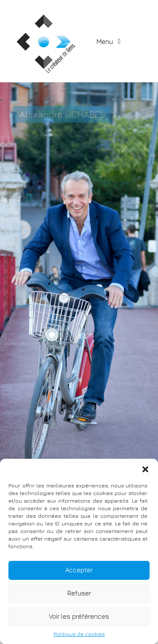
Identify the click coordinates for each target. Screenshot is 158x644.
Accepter (79, 570)
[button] (145, 469)
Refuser (79, 593)
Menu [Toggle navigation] (106, 41)
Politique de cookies (79, 634)
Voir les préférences (79, 616)
